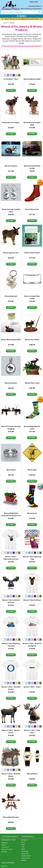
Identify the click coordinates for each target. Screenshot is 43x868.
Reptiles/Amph (26, 856)
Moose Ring (11, 470)
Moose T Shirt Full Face (32, 600)
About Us (5, 866)
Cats (23, 847)
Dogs (23, 849)
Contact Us (5, 847)
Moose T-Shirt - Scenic (32, 687)
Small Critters (26, 858)
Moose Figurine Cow (11, 253)
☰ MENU (21, 16)
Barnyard (24, 840)
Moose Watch (32, 774)
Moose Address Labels (32, 79)
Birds (23, 842)
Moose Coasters (11, 166)
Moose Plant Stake (32, 383)
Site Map (4, 852)
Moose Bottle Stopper (11, 122)
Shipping (4, 843)
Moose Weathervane (11, 817)
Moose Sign (32, 470)
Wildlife (12, 23)
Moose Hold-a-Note (32, 253)
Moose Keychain (11, 296)
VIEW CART (34, 2)
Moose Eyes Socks (32, 209)
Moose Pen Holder (32, 340)
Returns (4, 845)
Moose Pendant (11, 383)
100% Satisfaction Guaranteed (31, 9)
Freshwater (25, 851)
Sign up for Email (7, 849)
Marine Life (25, 854)
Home (5, 23)
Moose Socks (32, 513)
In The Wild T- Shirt (11, 79)
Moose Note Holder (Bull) (11, 340)
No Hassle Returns (35, 6)
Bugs (23, 844)
